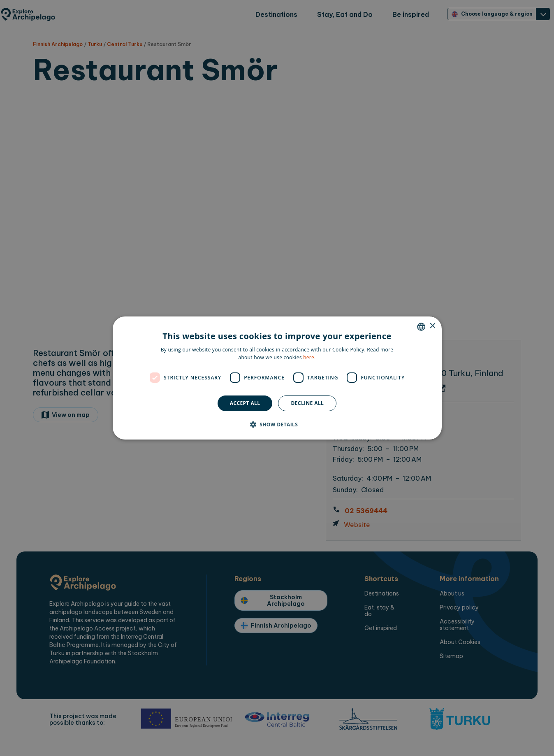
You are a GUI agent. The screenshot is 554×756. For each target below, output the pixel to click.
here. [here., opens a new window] (309, 357)
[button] (277, 424)
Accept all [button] (245, 403)
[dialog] (277, 378)
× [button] (432, 326)
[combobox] (421, 327)
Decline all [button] (307, 403)
